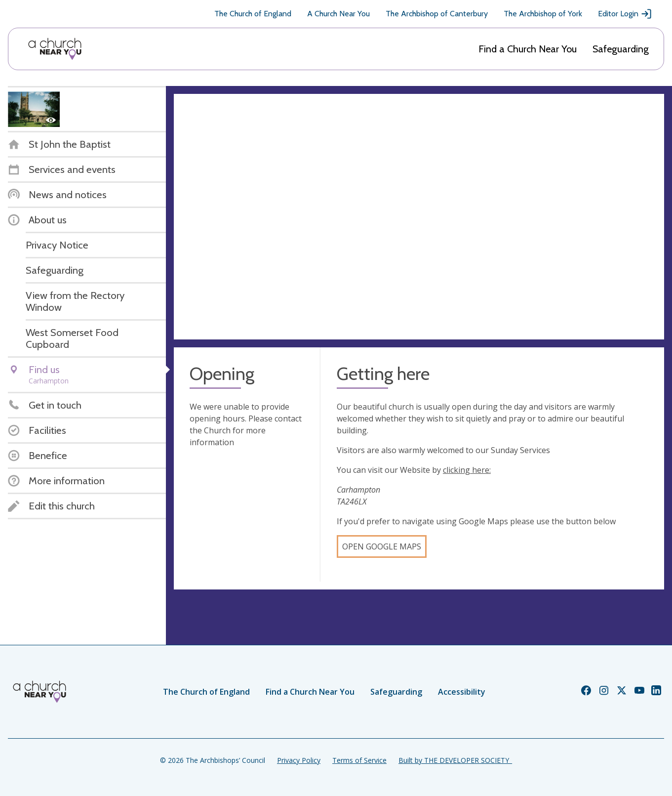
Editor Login (625, 14)
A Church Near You (338, 14)
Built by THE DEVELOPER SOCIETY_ (455, 760)
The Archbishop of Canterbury (437, 14)
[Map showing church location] (419, 217)
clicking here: (467, 470)
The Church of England (253, 14)
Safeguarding (621, 49)
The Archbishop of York (543, 14)
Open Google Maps (382, 546)
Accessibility (462, 692)
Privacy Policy (299, 760)
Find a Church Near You (528, 49)
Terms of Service (359, 760)
